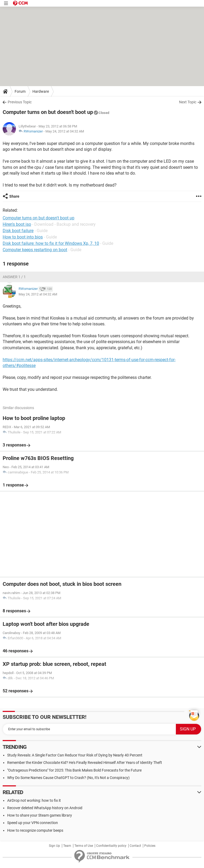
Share (14, 196)
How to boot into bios (23, 237)
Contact (135, 846)
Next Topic (188, 102)
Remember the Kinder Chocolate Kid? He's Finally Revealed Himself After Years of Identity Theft (85, 763)
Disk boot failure (18, 231)
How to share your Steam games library (40, 815)
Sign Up (54, 846)
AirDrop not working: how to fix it (34, 800)
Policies (150, 846)
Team (67, 846)
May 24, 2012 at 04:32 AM (65, 131)
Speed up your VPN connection (33, 823)
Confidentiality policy (111, 846)
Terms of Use (84, 846)
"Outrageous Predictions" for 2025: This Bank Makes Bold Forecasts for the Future (74, 770)
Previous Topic (20, 102)
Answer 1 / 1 (14, 277)
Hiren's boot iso (17, 224)
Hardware (41, 91)
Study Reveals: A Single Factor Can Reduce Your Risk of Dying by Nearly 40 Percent (75, 755)
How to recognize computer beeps (35, 830)
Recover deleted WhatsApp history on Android (45, 808)
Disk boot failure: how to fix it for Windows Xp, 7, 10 (51, 243)
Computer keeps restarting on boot (35, 250)
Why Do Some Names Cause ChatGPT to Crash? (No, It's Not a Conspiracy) (68, 778)
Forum (20, 91)
